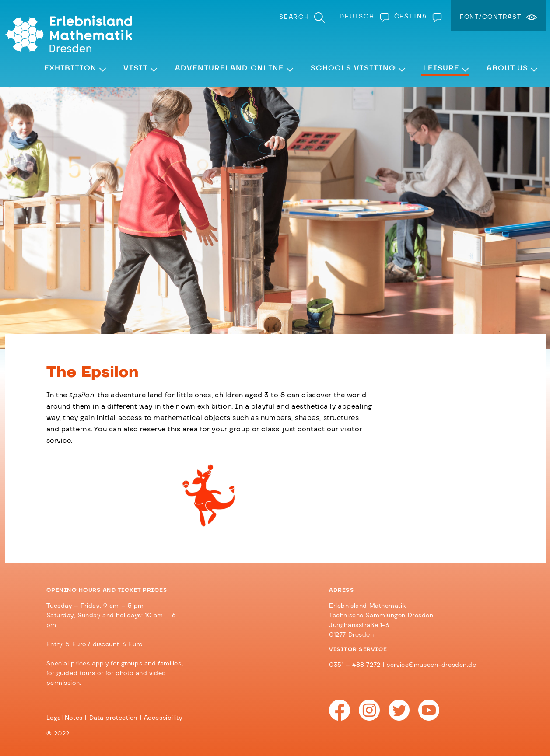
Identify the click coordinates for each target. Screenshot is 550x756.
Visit (136, 68)
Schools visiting (353, 68)
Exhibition (70, 68)
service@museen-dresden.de (431, 665)
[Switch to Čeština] (416, 17)
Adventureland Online (229, 68)
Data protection (114, 718)
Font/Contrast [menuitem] (491, 17)
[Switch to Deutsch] (362, 17)
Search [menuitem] (294, 17)
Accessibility (163, 718)
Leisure (441, 68)
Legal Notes (65, 718)
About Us (507, 68)
